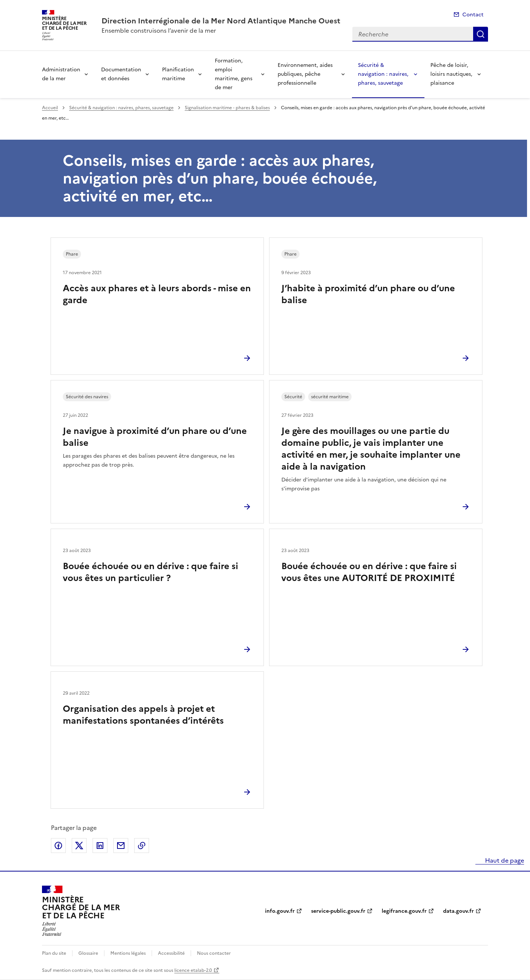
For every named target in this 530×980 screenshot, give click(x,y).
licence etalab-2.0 (193, 970)
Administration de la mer (61, 74)
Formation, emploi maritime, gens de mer (234, 74)
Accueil (50, 108)
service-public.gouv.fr (338, 911)
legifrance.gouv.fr (404, 911)
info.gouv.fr (280, 911)
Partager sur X (79, 846)
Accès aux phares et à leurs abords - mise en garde (157, 294)
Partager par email (121, 846)
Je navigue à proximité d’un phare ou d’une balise (155, 437)
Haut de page (504, 860)
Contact (473, 15)
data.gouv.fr (458, 911)
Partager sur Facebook (58, 846)
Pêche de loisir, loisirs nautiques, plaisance (451, 74)
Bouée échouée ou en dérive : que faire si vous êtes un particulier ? (151, 572)
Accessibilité (171, 953)
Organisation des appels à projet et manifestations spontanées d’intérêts (143, 715)
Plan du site (54, 953)
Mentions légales (128, 953)
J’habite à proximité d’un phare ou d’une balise (368, 294)
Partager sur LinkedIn (100, 846)
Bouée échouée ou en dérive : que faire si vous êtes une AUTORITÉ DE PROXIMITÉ (369, 572)
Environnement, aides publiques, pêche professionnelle (305, 74)
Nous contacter (214, 953)
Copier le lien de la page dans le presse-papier (142, 846)
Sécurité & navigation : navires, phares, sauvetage (383, 74)
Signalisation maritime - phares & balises (227, 108)
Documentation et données (121, 74)
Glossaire (88, 953)
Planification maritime (178, 74)
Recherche (481, 34)
